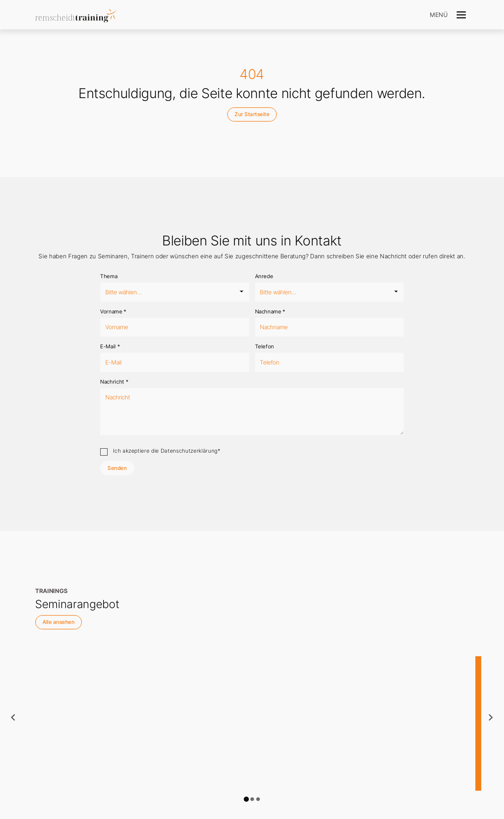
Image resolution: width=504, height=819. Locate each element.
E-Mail (110, 346)
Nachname (271, 311)
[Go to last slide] (14, 718)
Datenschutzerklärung (189, 451)
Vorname (113, 311)
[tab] (246, 799)
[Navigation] (461, 15)
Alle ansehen (59, 622)
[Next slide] (490, 718)
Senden (117, 468)
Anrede (264, 276)
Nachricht (114, 382)
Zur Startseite (252, 114)
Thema (109, 276)
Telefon (265, 346)
